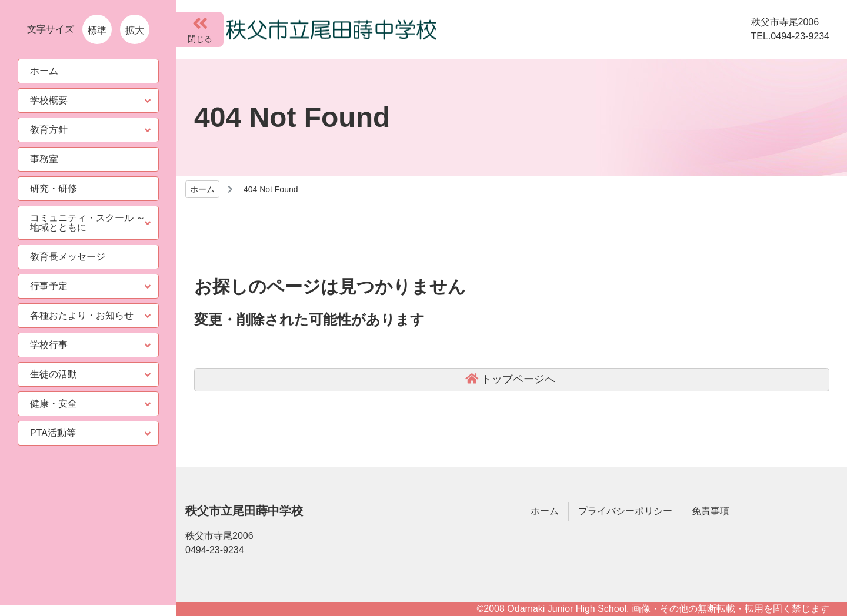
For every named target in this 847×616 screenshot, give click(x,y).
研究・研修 (54, 188)
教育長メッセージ (68, 257)
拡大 (135, 30)
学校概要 (49, 100)
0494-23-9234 (215, 550)
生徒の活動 (54, 374)
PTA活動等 (53, 433)
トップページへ (518, 379)
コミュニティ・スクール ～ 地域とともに (88, 222)
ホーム (202, 189)
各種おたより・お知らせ (82, 315)
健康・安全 (54, 404)
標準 (97, 30)
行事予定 (49, 286)
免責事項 (711, 511)
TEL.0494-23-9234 (790, 36)
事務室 (44, 159)
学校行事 (49, 345)
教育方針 (49, 130)
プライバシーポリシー (625, 511)
